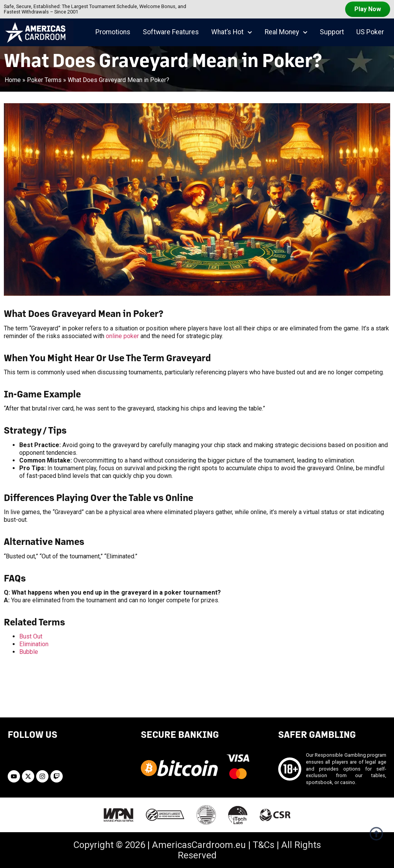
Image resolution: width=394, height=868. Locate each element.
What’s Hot (232, 32)
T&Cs (264, 845)
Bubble (29, 652)
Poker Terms (44, 80)
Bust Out (31, 636)
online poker (122, 336)
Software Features (171, 32)
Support (332, 32)
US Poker (370, 32)
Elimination (34, 644)
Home (13, 80)
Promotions (113, 32)
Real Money (286, 32)
